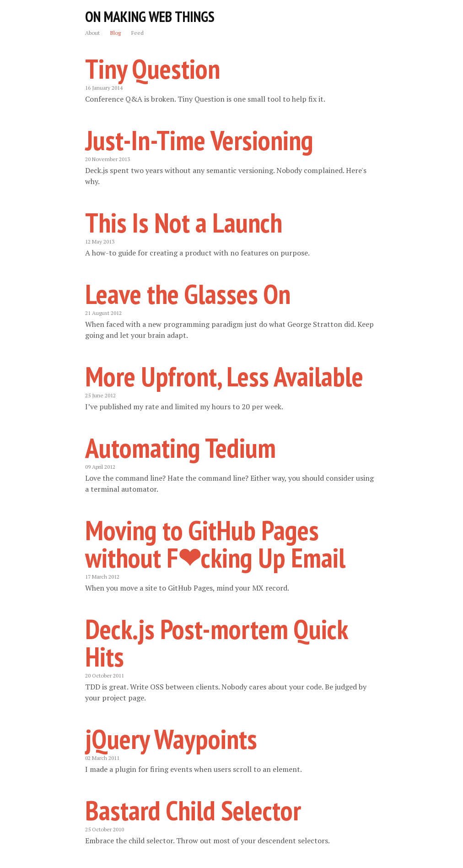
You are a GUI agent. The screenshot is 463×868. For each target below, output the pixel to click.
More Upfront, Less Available (224, 376)
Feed (137, 33)
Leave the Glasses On (188, 294)
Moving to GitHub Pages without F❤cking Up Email (215, 544)
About (92, 33)
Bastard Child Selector (193, 810)
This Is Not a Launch (184, 222)
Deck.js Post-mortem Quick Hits (216, 643)
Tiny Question (153, 69)
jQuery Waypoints (171, 739)
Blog (116, 33)
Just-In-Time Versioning (199, 140)
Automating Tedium (180, 448)
